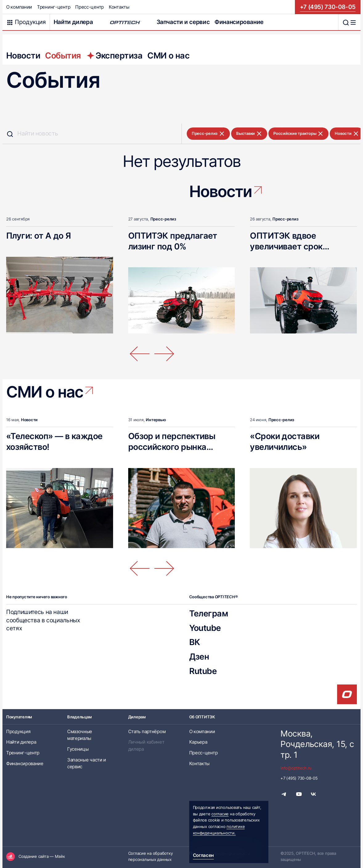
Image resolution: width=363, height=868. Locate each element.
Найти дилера (73, 22)
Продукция (18, 732)
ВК (195, 642)
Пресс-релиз (208, 134)
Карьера (198, 742)
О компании (19, 7)
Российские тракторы (298, 134)
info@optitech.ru (296, 768)
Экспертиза (114, 55)
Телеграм (209, 613)
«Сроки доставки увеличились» (285, 441)
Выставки (249, 134)
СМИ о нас (168, 55)
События (63, 55)
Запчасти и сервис (183, 22)
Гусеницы (78, 749)
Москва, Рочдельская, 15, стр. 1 (317, 744)
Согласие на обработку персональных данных (151, 857)
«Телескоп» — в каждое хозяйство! (54, 441)
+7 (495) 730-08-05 (328, 7)
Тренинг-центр (54, 7)
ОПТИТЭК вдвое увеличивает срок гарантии (286, 246)
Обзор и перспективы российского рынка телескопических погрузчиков (172, 452)
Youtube (205, 628)
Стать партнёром (147, 732)
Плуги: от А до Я (38, 236)
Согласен (204, 855)
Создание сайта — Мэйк (42, 856)
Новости (23, 55)
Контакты (119, 7)
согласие (220, 814)
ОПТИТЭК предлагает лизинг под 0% (173, 241)
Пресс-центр (90, 7)
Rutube (203, 671)
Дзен (199, 656)
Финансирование (239, 22)
